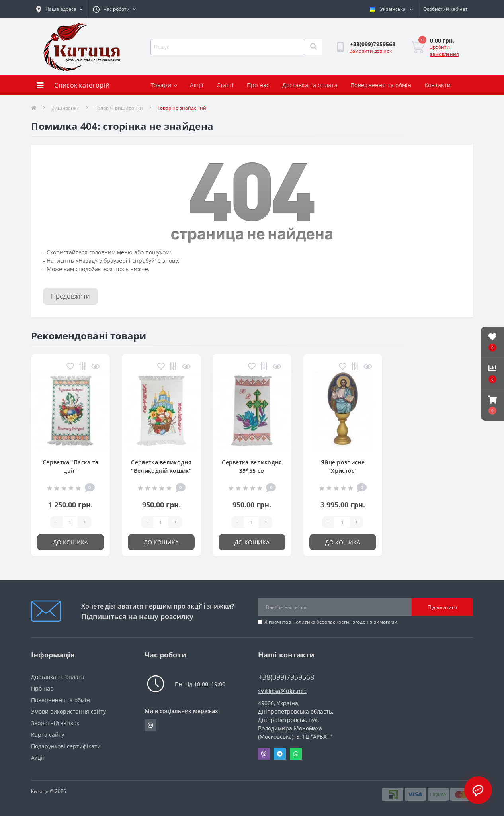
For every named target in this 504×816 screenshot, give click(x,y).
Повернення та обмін (381, 85)
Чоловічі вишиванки (119, 108)
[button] (492, 405)
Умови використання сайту (68, 711)
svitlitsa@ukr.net (282, 691)
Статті (225, 85)
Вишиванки (65, 108)
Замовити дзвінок (371, 51)
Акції (197, 85)
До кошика (70, 542)
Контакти (438, 85)
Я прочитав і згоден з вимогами (331, 622)
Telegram (280, 754)
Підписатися (442, 607)
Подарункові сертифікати (66, 746)
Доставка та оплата (310, 85)
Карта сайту (48, 735)
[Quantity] (70, 522)
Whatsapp (296, 754)
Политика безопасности (321, 622)
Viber (264, 754)
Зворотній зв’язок (55, 723)
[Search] (313, 47)
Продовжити (70, 296)
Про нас (258, 85)
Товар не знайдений (182, 108)
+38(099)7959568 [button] (286, 677)
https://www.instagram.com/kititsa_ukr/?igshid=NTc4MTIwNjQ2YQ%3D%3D (150, 725)
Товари (164, 85)
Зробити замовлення (444, 50)
